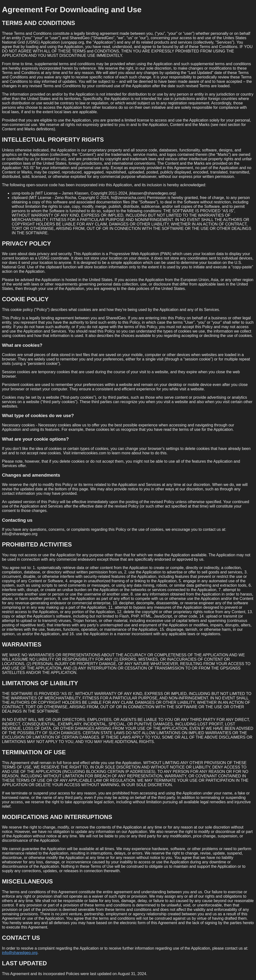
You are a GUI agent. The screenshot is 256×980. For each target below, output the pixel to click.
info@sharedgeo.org (20, 953)
